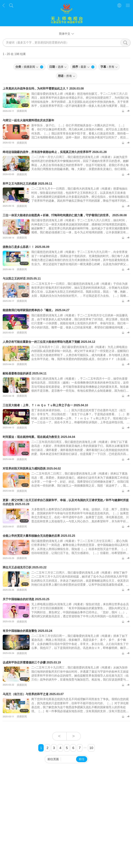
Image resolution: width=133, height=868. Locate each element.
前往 (82, 759)
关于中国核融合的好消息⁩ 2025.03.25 (26, 599)
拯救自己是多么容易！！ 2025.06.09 (26, 247)
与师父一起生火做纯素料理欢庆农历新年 (28, 120)
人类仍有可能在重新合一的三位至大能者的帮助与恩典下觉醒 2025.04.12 (49, 342)
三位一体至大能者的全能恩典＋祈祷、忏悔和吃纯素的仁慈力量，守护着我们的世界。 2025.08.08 (65, 215)
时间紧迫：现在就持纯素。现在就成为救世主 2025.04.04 (39, 437)
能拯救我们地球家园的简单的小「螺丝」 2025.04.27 (36, 310)
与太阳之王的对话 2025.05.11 (22, 279)
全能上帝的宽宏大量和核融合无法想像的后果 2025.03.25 (39, 536)
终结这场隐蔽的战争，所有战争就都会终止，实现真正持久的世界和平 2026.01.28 (55, 152)
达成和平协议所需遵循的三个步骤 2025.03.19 (32, 662)
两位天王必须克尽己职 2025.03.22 (25, 567)
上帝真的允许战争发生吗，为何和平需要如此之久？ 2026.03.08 (43, 89)
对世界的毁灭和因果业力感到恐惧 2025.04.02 (32, 469)
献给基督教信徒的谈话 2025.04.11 (25, 373)
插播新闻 (22, 111)
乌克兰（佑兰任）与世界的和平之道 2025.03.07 (33, 694)
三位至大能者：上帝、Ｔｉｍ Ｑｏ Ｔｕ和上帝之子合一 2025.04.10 (45, 405)
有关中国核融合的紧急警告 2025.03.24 (27, 631)
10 (91, 748)
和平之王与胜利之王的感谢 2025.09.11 (27, 184)
